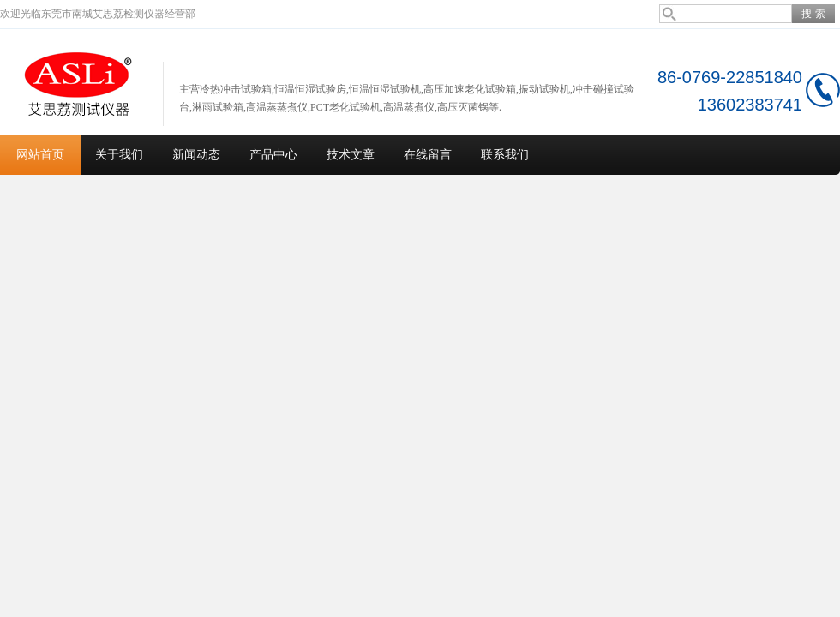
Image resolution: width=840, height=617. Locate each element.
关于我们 (119, 155)
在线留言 (428, 155)
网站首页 (40, 155)
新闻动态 (196, 155)
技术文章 (351, 155)
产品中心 (273, 155)
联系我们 (505, 155)
